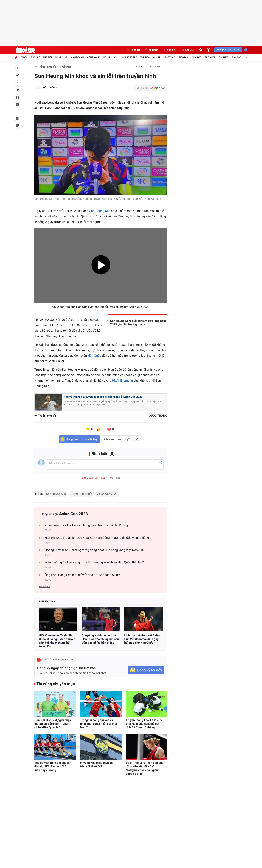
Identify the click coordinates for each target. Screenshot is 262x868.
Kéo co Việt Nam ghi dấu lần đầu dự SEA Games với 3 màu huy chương (53, 766)
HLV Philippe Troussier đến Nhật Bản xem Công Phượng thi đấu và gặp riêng (97, 538)
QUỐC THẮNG (49, 88)
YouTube (151, 50)
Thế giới (47, 57)
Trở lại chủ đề (45, 67)
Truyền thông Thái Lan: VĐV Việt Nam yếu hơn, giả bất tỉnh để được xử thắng (144, 724)
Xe (104, 57)
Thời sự (35, 57)
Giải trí (157, 57)
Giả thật (224, 57)
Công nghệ (93, 57)
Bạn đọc (237, 57)
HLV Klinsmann (123, 381)
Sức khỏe (210, 57)
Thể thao (170, 57)
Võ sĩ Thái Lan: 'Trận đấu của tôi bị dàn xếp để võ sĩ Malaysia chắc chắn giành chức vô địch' (145, 768)
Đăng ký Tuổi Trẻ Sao (228, 50)
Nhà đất (197, 57)
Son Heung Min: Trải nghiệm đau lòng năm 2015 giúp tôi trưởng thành (138, 323)
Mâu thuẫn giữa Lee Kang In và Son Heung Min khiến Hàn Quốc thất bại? (94, 563)
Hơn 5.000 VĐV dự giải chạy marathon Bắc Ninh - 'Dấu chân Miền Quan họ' (53, 724)
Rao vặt (187, 50)
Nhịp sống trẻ (129, 57)
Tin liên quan (47, 602)
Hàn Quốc (95, 356)
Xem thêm (44, 587)
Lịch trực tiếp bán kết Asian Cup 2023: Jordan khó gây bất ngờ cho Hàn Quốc (142, 639)
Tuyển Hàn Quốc (82, 494)
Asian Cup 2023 (107, 494)
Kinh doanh (77, 57)
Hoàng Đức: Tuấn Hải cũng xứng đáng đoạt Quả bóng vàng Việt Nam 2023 (96, 550)
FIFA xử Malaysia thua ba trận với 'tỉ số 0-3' (96, 765)
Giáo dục (184, 57)
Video (24, 57)
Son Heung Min (100, 211)
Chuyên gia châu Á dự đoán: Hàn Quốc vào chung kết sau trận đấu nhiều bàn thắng (100, 639)
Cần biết (170, 50)
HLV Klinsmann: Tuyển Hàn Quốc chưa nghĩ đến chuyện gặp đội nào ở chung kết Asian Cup (57, 641)
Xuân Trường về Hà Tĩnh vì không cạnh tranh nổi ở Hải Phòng (86, 525)
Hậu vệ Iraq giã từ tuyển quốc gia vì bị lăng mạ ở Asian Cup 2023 (103, 397)
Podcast (133, 50)
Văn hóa (145, 57)
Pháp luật (61, 57)
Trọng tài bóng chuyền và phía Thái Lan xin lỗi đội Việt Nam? (99, 724)
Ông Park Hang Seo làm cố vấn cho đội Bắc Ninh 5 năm (83, 575)
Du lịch (113, 57)
